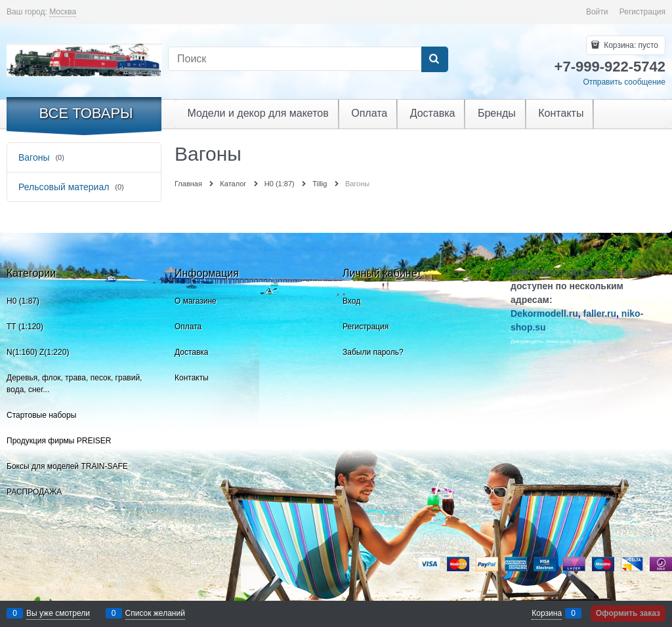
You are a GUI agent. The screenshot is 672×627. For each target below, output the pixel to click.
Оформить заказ (628, 613)
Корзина (547, 613)
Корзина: (630, 45)
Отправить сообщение (624, 82)
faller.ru (599, 313)
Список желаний (155, 613)
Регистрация (642, 12)
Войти (597, 12)
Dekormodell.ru (544, 313)
